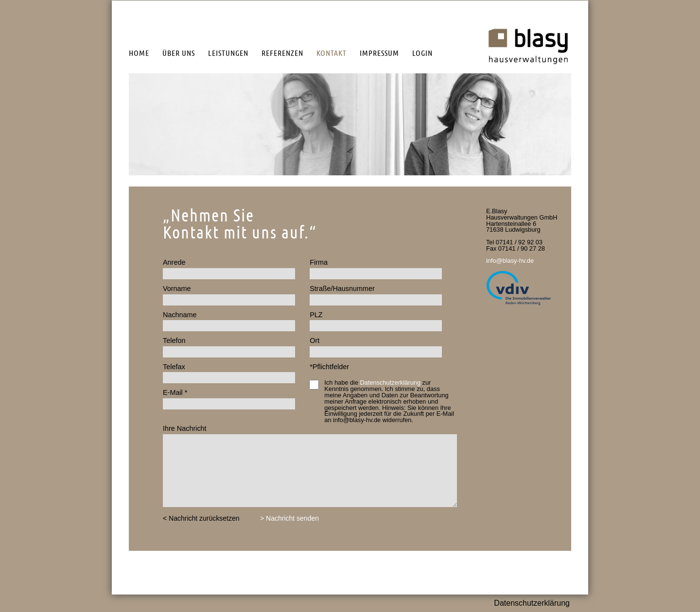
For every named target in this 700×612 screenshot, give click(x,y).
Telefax (174, 367)
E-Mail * (175, 392)
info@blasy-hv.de (510, 261)
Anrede (174, 262)
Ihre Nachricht (185, 428)
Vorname (177, 289)
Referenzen (282, 53)
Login (422, 53)
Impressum (379, 53)
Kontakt (332, 53)
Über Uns (179, 53)
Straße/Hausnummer (342, 289)
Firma (319, 262)
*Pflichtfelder (329, 367)
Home (139, 53)
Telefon (174, 340)
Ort (315, 340)
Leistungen (228, 53)
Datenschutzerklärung (390, 382)
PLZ (316, 315)
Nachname (180, 315)
